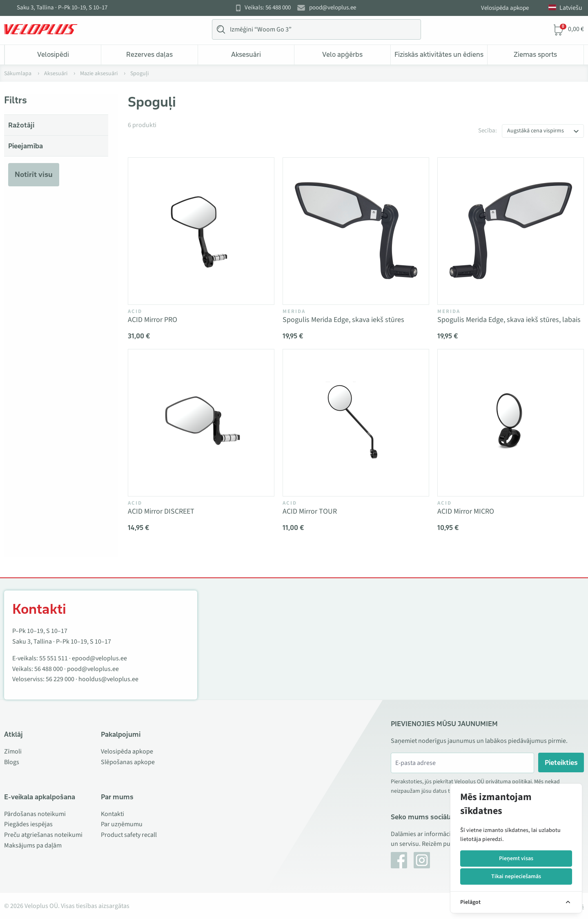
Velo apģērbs (342, 54)
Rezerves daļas (149, 54)
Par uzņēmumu (122, 824)
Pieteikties (561, 762)
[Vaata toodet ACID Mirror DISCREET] (201, 423)
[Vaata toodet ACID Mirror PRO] (201, 231)
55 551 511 (53, 658)
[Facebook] (399, 860)
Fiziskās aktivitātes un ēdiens (439, 54)
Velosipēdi (53, 54)
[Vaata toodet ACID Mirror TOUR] (356, 423)
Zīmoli (13, 751)
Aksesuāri (246, 54)
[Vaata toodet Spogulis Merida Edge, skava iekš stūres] (356, 231)
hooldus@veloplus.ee (108, 679)
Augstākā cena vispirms (536, 131)
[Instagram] (422, 860)
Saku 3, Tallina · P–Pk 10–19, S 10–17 (62, 8)
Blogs (12, 762)
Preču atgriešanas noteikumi (43, 835)
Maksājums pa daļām (33, 845)
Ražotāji (21, 125)
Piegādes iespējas (28, 824)
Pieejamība (26, 146)
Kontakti (112, 814)
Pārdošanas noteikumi (35, 814)
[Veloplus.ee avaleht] (41, 29)
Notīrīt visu (34, 174)
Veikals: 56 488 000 (268, 8)
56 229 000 (60, 679)
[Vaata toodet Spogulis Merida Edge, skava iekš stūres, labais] (511, 231)
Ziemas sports (535, 54)
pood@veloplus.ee (333, 8)
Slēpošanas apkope (128, 762)
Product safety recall (129, 835)
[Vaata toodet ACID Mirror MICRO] (511, 423)
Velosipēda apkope (505, 8)
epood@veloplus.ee (99, 658)
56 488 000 (49, 669)
